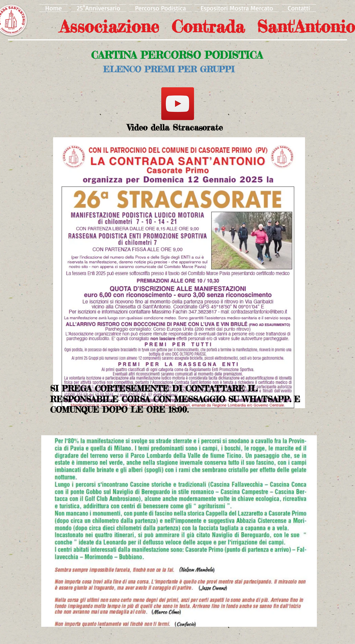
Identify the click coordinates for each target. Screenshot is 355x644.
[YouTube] (178, 104)
